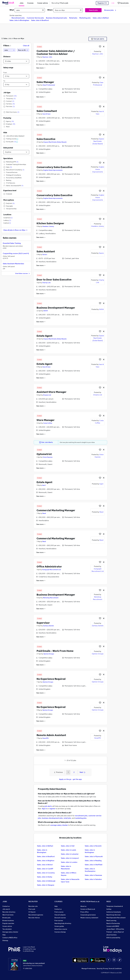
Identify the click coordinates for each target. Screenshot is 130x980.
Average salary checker (10, 932)
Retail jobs (73, 18)
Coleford (7, 223)
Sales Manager (45, 82)
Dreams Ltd (47, 395)
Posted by (7, 118)
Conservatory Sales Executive (54, 167)
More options (9, 200)
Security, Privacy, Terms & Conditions (109, 968)
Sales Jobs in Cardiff (45, 869)
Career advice (7, 926)
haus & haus (47, 114)
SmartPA (45, 738)
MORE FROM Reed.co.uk (90, 902)
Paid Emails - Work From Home (55, 651)
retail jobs (67, 818)
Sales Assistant (46, 251)
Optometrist (44, 454)
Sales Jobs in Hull (68, 846)
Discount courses (60, 918)
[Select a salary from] (16, 76)
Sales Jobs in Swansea (93, 875)
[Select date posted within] (16, 152)
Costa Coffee (48, 423)
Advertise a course (61, 929)
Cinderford (8, 218)
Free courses (59, 921)
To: (4, 81)
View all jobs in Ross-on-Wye (16, 230)
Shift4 (46, 311)
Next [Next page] (82, 772)
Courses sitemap (60, 932)
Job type (7, 93)
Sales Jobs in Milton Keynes (69, 874)
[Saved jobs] (123, 3)
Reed (44, 513)
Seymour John (47, 57)
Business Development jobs (57, 18)
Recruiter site (33, 906)
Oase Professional (49, 85)
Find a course (59, 912)
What (12, 10)
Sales (5, 38)
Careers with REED (113, 926)
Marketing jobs (85, 18)
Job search (6, 909)
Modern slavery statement (89, 918)
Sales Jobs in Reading (93, 861)
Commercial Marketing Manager (56, 510)
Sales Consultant (47, 111)
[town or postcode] (68, 10)
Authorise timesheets (114, 912)
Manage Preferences (89, 968)
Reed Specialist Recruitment (116, 918)
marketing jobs (81, 818)
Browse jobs (110, 10)
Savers (45, 254)
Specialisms (8, 158)
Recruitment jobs (18, 18)
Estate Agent (44, 336)
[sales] (9, 50)
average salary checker (59, 825)
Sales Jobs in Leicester (70, 854)
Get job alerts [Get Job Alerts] (98, 39)
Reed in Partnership (113, 923)
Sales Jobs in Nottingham (90, 851)
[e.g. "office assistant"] (30, 10)
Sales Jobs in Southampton (90, 870)
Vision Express (48, 457)
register (52, 809)
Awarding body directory (63, 923)
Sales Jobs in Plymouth (94, 856)
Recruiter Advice (34, 918)
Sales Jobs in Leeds (69, 850)
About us (83, 906)
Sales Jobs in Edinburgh (46, 881)
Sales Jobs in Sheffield (94, 865)
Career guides (59, 926)
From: (5, 73)
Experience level (10, 191)
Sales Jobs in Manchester (66, 867)
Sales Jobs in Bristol (45, 865)
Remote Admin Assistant (51, 735)
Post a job (32, 909)
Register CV (102, 3)
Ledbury (7, 220)
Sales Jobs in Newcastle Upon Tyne (70, 881)
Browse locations (8, 921)
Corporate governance (88, 915)
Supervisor (43, 623)
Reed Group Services (113, 915)
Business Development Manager (56, 308)
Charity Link (46, 283)
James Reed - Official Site (115, 929)
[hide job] (104, 46)
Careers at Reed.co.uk (88, 909)
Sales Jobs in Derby (45, 877)
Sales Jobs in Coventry (46, 873)
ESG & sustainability (113, 938)
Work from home (8, 915)
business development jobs (52, 818)
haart (44, 485)
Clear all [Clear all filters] (26, 46)
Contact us (6, 906)
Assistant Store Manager (51, 392)
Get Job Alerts (46, 442)
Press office (84, 912)
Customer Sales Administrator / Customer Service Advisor (56, 52)
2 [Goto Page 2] (74, 772)
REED (109, 902)
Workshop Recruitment (51, 598)
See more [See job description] (41, 68)
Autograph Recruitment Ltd (52, 570)
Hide (5, 133)
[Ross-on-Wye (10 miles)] (23, 50)
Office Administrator (49, 567)
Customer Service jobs (35, 18)
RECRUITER (33, 902)
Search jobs (93, 10)
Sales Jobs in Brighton (46, 861)
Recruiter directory (9, 912)
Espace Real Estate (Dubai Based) (55, 142)
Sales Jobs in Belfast (101, 18)
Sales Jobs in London (69, 862)
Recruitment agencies (36, 915)
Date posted (8, 148)
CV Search (32, 912)
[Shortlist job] (100, 46)
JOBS (5, 902)
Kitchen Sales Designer (50, 223)
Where (50, 10)
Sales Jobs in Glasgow (46, 885)
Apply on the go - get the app (70, 779)
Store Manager (46, 420)
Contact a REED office (10, 938)
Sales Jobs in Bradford (40, 20)
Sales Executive (46, 139)
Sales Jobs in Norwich (93, 846)
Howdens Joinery (48, 226)
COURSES (58, 902)
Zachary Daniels (48, 626)
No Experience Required (51, 679)
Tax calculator (7, 929)
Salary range (8, 68)
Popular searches (8, 923)
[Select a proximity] (16, 61)
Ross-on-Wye (19, 38)
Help (4, 935)
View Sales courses (23, 274)
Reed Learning (111, 921)
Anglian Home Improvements (53, 170)
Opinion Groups (49, 654)
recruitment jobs (81, 816)
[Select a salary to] (16, 85)
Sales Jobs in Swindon (93, 879)
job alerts (48, 806)
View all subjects (60, 915)
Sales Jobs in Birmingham (19, 20)
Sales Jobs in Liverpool (70, 858)
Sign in (44, 809)
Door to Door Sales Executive (54, 280)
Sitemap (5, 940)
